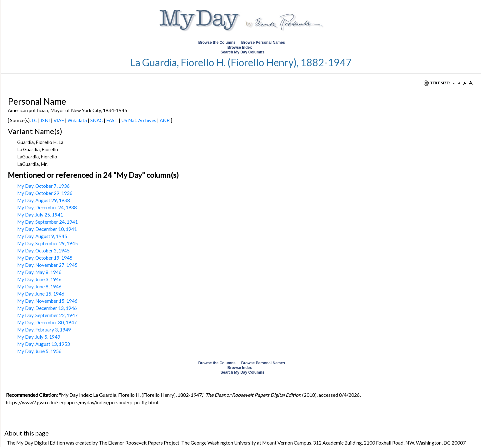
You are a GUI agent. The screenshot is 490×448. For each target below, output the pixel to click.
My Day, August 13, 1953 (44, 344)
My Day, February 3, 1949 (44, 330)
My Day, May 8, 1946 (39, 272)
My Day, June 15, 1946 (41, 294)
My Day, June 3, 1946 (39, 279)
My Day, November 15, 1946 (47, 301)
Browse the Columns (217, 42)
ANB (165, 120)
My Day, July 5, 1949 (39, 337)
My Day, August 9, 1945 (42, 236)
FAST (112, 120)
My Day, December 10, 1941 (47, 229)
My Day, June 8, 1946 (39, 286)
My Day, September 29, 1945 (47, 243)
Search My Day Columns (242, 52)
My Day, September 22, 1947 (47, 315)
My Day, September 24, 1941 (47, 222)
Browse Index (240, 47)
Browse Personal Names (264, 42)
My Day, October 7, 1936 (43, 186)
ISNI (45, 120)
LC (35, 120)
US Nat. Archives (139, 120)
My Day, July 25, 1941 (40, 215)
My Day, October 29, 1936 (45, 193)
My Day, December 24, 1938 (47, 207)
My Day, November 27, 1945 (47, 265)
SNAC (97, 120)
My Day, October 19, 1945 (45, 258)
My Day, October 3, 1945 (43, 251)
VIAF (59, 120)
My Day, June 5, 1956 (39, 351)
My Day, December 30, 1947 (47, 322)
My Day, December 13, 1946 (47, 308)
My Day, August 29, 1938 (44, 200)
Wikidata (77, 120)
